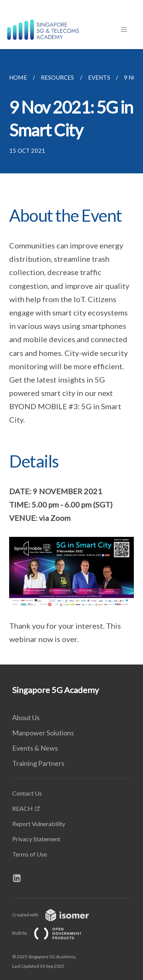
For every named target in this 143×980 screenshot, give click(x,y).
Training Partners (38, 763)
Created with (57, 915)
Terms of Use (30, 854)
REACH (22, 808)
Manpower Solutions (43, 733)
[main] (71, 357)
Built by (53, 933)
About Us (26, 717)
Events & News (35, 748)
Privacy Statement (36, 839)
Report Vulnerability (39, 824)
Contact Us (27, 793)
